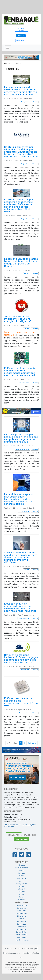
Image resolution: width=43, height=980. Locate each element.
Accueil (7, 63)
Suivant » (32, 743)
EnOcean (17, 63)
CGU (21, 958)
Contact (9, 948)
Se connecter (21, 40)
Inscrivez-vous (22, 839)
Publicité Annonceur (12, 953)
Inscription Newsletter (21, 29)
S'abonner (21, 36)
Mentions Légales (31, 953)
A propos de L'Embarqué (26, 948)
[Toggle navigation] (8, 48)
